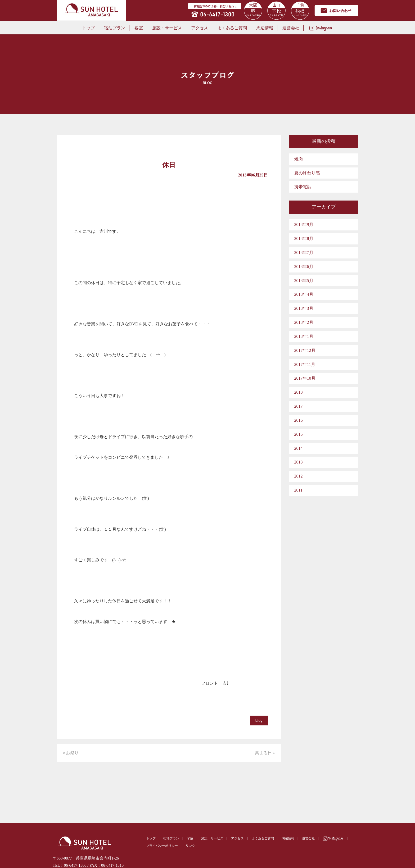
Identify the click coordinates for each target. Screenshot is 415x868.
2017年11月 (305, 364)
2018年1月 (304, 336)
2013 (299, 462)
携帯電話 (303, 187)
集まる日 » (265, 753)
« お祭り (71, 753)
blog (259, 720)
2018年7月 (304, 253)
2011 (298, 490)
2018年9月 (304, 224)
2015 (299, 434)
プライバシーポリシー (162, 846)
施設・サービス (167, 28)
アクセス (200, 28)
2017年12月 (305, 350)
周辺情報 (265, 28)
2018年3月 (304, 308)
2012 (299, 476)
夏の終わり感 (307, 173)
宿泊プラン (115, 28)
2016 (299, 420)
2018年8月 (304, 238)
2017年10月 (305, 378)
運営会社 (291, 28)
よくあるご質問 (232, 28)
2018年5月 (304, 281)
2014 (299, 448)
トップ (88, 28)
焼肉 (299, 159)
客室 (139, 28)
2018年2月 (304, 322)
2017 (299, 406)
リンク (190, 846)
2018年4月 (304, 294)
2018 (299, 392)
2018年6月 (304, 267)
